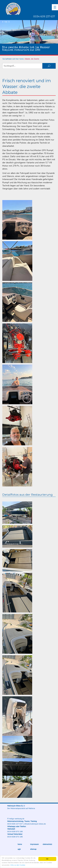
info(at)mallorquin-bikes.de (35, 824)
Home (20, 844)
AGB (19, 849)
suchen (49, 66)
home (22, 59)
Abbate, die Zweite (32, 59)
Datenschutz (47, 844)
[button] (55, 7)
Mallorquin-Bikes (31, 9)
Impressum (34, 844)
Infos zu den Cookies (18, 865)
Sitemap (33, 849)
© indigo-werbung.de (16, 819)
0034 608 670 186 (15, 832)
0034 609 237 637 (44, 16)
